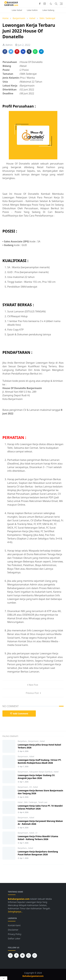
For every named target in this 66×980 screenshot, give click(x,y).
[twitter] (22, 956)
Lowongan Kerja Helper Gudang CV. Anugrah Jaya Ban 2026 (36, 777)
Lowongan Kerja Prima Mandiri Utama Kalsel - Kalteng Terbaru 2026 (38, 838)
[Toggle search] (56, 4)
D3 (31, 787)
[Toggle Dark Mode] (51, 4)
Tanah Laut (43, 802)
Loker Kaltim (32, 10)
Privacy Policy (15, 934)
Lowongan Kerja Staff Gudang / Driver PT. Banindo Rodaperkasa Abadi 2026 (40, 761)
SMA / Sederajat (31, 802)
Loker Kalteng (48, 10)
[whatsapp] (35, 956)
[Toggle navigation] (61, 4)
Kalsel (42, 741)
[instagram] (45, 4)
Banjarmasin (34, 741)
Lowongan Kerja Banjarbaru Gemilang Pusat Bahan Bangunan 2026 (38, 853)
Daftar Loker (14, 938)
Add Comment (19, 714)
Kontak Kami (14, 925)
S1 (36, 833)
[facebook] (40, 4)
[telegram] (10, 956)
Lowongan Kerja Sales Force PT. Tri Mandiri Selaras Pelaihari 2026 (40, 807)
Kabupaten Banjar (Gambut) (41, 772)
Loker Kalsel (17, 10)
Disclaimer (13, 930)
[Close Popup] (4, 978)
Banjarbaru (23, 741)
